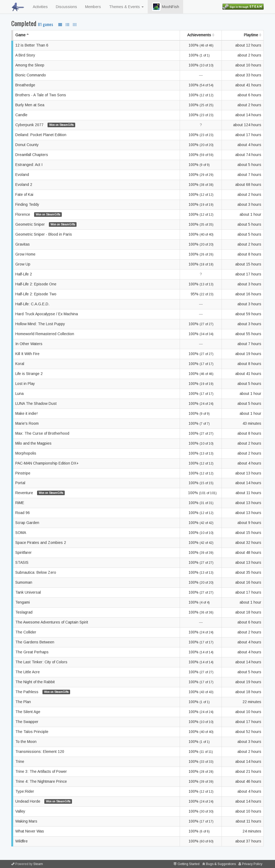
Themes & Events (126, 7)
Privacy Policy (252, 864)
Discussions (66, 7)
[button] (156, 7)
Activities (40, 7)
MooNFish (165, 7)
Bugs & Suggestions (221, 864)
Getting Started (189, 864)
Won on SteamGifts (61, 125)
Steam (38, 864)
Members (93, 7)
